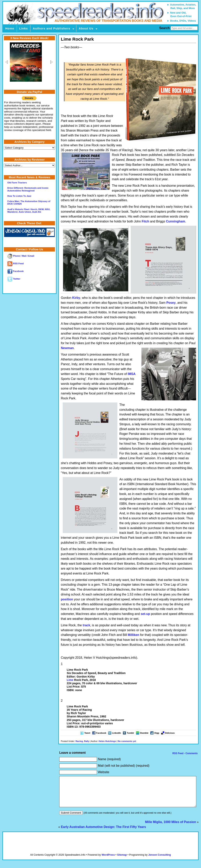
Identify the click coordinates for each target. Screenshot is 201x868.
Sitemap (122, 861)
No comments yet (127, 741)
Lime (70, 680)
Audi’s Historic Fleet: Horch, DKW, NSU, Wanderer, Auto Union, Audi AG (29, 211)
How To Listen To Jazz (19, 196)
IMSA (132, 374)
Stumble (144, 733)
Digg (157, 733)
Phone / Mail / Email (21, 256)
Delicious (170, 733)
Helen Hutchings (107, 741)
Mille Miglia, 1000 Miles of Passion (171, 828)
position (67, 599)
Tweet (87, 733)
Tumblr (130, 733)
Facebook (101, 733)
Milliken (134, 635)
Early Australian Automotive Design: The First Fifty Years (103, 833)
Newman (67, 348)
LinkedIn (116, 733)
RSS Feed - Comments (185, 753)
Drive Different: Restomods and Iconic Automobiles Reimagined (28, 189)
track (86, 625)
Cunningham (175, 221)
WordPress (108, 861)
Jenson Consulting (159, 861)
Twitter (14, 279)
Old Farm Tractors (17, 183)
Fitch (145, 221)
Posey (171, 303)
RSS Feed (16, 263)
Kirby (76, 298)
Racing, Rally (82, 741)
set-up (145, 614)
